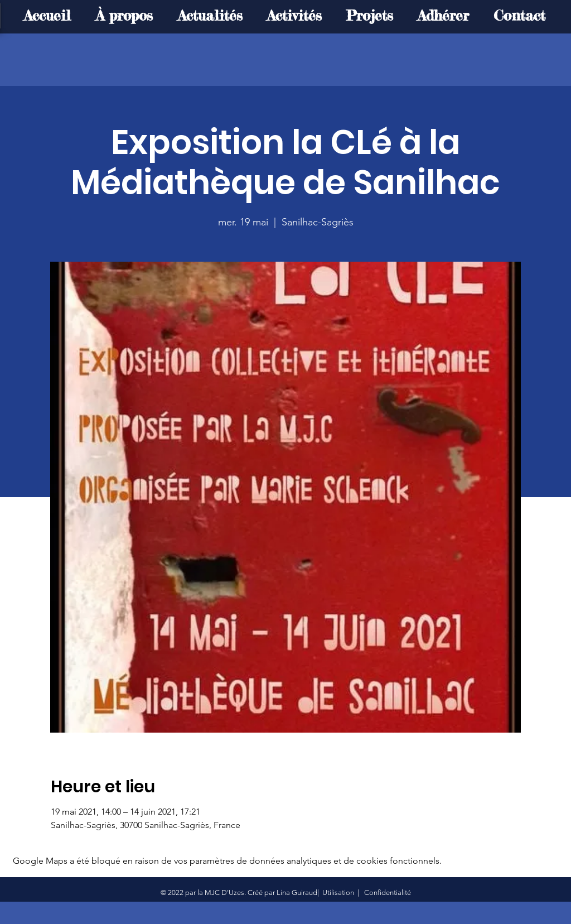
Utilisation (338, 892)
